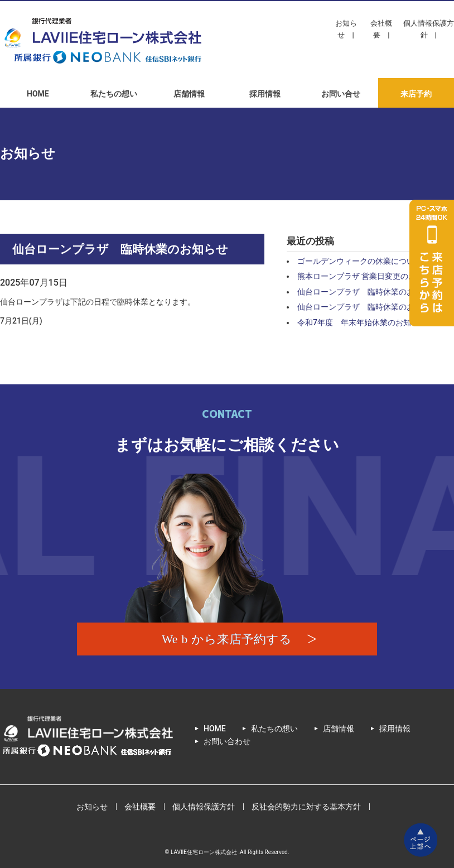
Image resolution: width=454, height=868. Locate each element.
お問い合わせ (227, 741)
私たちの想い (114, 94)
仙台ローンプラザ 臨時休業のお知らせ (368, 292)
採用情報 (265, 94)
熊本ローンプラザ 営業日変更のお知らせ (368, 276)
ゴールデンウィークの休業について (360, 261)
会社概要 (381, 29)
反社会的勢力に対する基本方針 (306, 807)
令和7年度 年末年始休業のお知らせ (362, 322)
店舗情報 (189, 94)
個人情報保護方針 (429, 29)
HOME (38, 94)
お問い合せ (341, 94)
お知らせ (346, 29)
